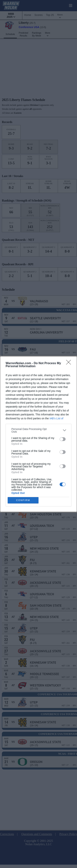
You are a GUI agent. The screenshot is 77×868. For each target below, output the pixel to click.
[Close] (70, 363)
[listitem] (38, 430)
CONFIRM (23, 500)
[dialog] (38, 434)
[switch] (63, 439)
